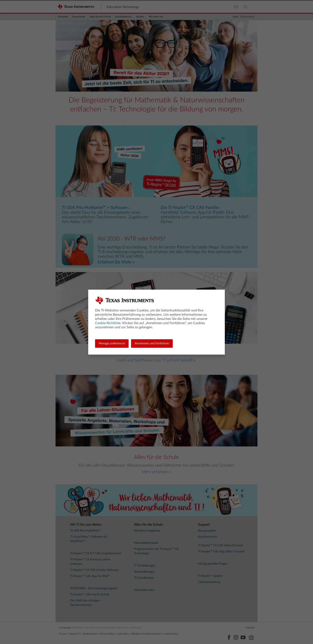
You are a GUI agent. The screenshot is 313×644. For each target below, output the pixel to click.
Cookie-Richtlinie (108, 323)
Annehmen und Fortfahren (152, 343)
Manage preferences (112, 343)
